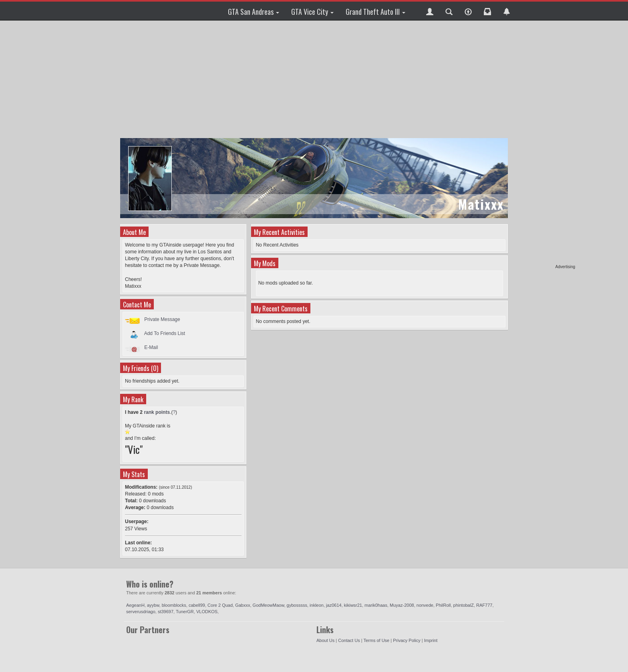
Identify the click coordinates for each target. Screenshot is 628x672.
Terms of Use (376, 640)
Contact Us (349, 640)
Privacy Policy (407, 640)
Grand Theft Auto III (375, 12)
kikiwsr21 (353, 605)
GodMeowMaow (269, 605)
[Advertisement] (544, 144)
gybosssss (297, 605)
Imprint (431, 640)
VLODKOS (207, 612)
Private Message (162, 319)
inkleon (317, 605)
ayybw (153, 605)
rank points (157, 412)
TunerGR (185, 612)
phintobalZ (464, 605)
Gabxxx (243, 605)
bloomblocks (174, 605)
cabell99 (197, 605)
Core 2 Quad (220, 605)
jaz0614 (334, 605)
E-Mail (151, 347)
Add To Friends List (165, 333)
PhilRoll (443, 605)
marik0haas (376, 605)
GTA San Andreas (254, 12)
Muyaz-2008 (402, 605)
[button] (430, 11)
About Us (325, 640)
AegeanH (135, 605)
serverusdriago (141, 612)
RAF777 (484, 605)
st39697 (166, 612)
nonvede (425, 605)
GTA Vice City (312, 12)
